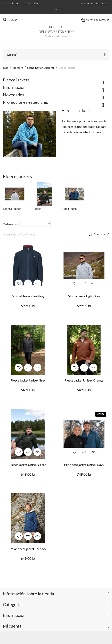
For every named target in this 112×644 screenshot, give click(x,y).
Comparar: (101, 234)
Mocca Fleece (12, 209)
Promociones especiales (26, 102)
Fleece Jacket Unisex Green (28, 465)
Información (14, 87)
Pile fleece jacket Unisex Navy (84, 465)
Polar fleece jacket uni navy (28, 549)
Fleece (37, 209)
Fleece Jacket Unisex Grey (28, 380)
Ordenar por (11, 224)
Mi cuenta (12, 626)
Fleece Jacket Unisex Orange (84, 380)
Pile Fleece (69, 209)
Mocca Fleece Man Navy (28, 296)
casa (6, 68)
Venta (101, 414)
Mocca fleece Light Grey (84, 296)
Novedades (14, 95)
